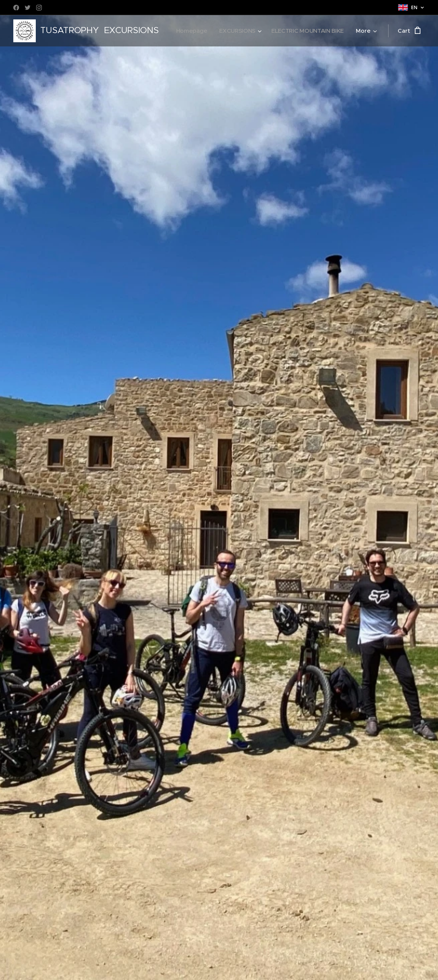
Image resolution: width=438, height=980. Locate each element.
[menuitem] (276, 31)
